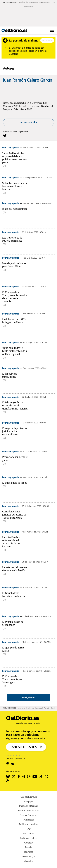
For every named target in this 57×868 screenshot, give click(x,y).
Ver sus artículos (28, 122)
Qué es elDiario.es (29, 797)
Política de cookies (28, 838)
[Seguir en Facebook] (19, 777)
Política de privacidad (29, 824)
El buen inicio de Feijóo (15, 483)
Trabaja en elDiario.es (28, 806)
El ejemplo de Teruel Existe (13, 649)
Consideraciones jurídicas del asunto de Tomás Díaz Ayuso (14, 515)
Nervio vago (30, 708)
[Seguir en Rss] (8, 780)
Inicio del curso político (15, 209)
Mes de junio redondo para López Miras (14, 265)
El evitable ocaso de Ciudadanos (13, 623)
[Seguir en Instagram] (29, 777)
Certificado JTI (28, 856)
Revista (28, 847)
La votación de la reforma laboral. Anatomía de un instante (11, 542)
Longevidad (39, 708)
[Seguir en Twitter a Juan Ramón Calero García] (5, 136)
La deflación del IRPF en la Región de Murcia (15, 321)
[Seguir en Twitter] (14, 777)
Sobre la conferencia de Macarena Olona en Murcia (15, 186)
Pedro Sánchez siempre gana (15, 459)
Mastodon (28, 861)
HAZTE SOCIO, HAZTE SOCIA (26, 747)
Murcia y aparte (11, 147)
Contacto (28, 843)
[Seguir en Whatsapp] (46, 777)
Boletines (29, 852)
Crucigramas (21, 708)
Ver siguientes (28, 697)
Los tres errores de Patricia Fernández (12, 239)
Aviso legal (29, 820)
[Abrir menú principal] (52, 30)
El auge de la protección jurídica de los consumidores (15, 431)
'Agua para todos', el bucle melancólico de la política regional (15, 351)
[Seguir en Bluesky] (8, 777)
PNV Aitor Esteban (45, 2)
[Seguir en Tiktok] (41, 777)
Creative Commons (28, 815)
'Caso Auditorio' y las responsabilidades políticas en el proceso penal (14, 158)
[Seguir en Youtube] (35, 777)
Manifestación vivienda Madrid (28, 2)
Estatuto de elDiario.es (28, 810)
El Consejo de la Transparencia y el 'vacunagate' (12, 679)
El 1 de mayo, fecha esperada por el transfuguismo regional (15, 406)
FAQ (28, 829)
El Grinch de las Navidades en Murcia (14, 595)
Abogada (47, 708)
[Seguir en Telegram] (23, 777)
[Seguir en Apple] (13, 764)
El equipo (29, 801)
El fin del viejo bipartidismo (10, 375)
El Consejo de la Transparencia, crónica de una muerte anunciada (15, 297)
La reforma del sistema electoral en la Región (15, 569)
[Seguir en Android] (8, 764)
